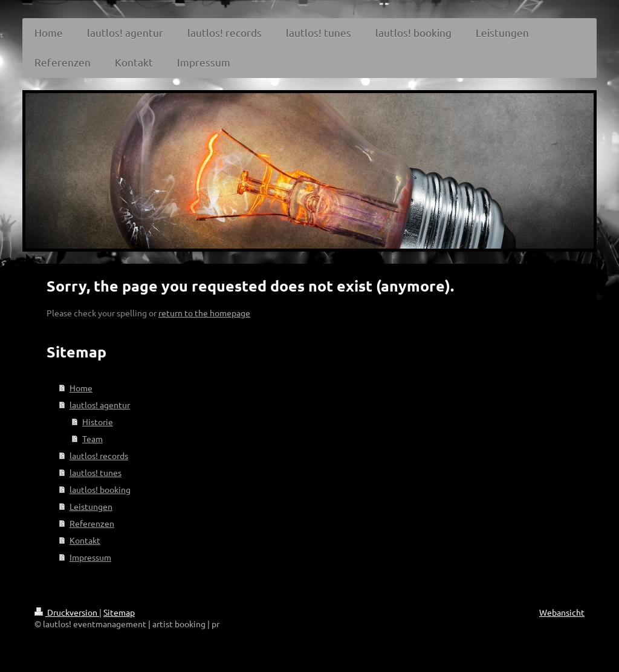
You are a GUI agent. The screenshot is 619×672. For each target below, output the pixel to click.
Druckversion (67, 612)
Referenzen (92, 523)
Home (81, 388)
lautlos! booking (100, 489)
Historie (98, 422)
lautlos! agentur (100, 405)
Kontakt (85, 540)
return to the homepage (204, 313)
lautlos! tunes (96, 472)
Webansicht (562, 612)
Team (92, 439)
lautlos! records (99, 455)
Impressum (90, 557)
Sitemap (119, 612)
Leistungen (91, 506)
